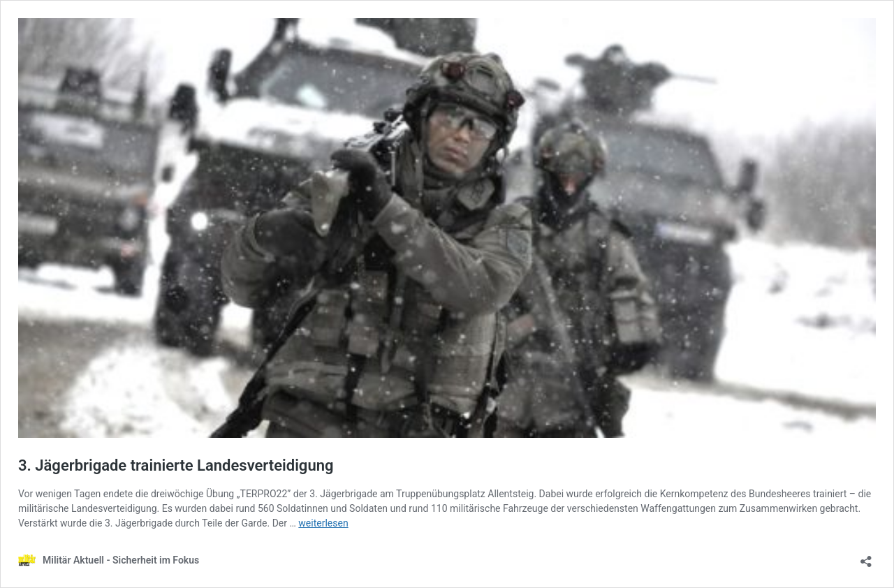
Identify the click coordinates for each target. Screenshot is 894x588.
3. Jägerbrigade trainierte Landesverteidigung (176, 465)
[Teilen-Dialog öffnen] (866, 557)
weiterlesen (323, 523)
